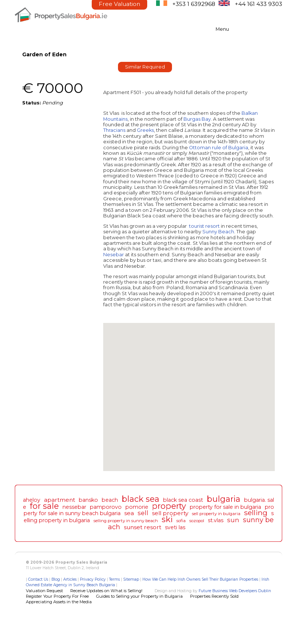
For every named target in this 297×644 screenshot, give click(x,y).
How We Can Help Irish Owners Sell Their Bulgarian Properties (200, 579)
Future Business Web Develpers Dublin (235, 591)
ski (167, 519)
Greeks (145, 130)
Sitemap (131, 579)
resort (212, 226)
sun (233, 520)
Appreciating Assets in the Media (59, 602)
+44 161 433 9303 (259, 4)
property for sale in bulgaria (225, 507)
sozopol (197, 521)
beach (110, 500)
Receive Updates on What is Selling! (106, 591)
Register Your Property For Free (57, 596)
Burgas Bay (197, 119)
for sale (44, 506)
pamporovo (106, 507)
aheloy (32, 500)
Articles (70, 579)
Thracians (114, 130)
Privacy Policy (93, 579)
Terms (114, 579)
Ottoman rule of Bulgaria (219, 148)
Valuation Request (44, 591)
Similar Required (145, 67)
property (169, 506)
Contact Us (38, 579)
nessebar (74, 507)
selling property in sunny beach (126, 521)
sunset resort (143, 527)
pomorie (137, 507)
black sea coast (183, 500)
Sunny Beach (218, 232)
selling (256, 513)
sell (143, 513)
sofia (181, 521)
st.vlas (216, 520)
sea (129, 513)
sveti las (175, 527)
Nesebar (114, 255)
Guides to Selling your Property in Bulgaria (139, 596)
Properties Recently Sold (214, 596)
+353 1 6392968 (194, 4)
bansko (88, 500)
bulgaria (224, 499)
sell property (170, 513)
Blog (56, 579)
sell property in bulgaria (216, 514)
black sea (141, 499)
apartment (60, 500)
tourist (197, 226)
